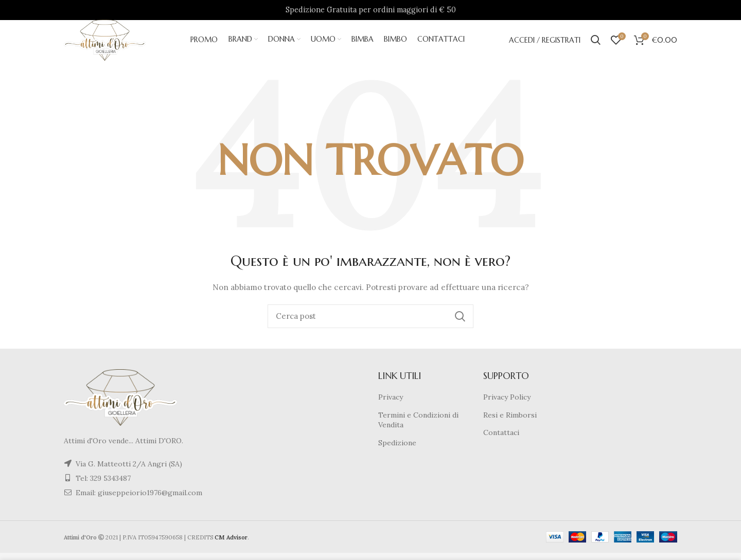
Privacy (391, 404)
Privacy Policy (507, 404)
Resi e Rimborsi (510, 422)
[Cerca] (370, 323)
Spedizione (397, 450)
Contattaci (501, 440)
